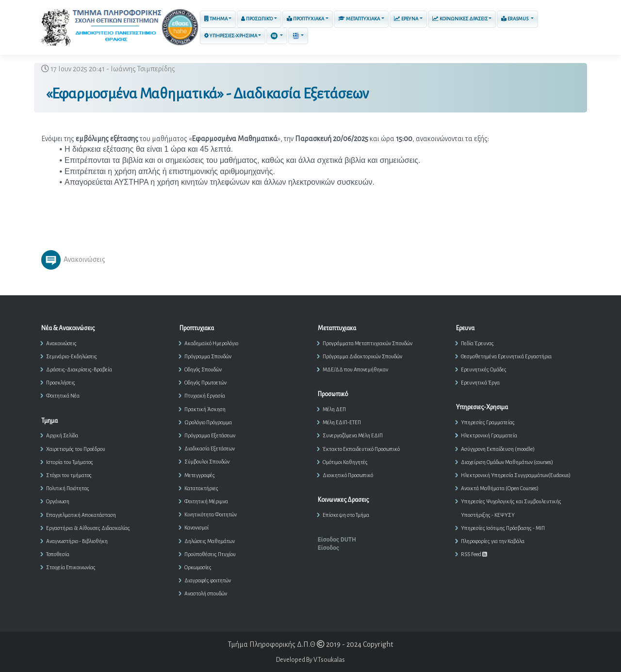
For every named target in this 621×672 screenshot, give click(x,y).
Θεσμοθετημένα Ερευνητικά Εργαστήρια (506, 356)
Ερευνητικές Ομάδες (484, 369)
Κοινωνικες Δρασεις (460, 19)
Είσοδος (328, 548)
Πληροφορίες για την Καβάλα (493, 541)
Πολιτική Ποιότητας (68, 488)
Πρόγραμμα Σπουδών (208, 356)
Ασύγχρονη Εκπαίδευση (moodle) (498, 449)
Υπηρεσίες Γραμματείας (488, 422)
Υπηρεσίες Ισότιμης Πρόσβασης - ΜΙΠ (503, 528)
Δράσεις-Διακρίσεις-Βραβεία (79, 369)
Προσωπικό (257, 19)
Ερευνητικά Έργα (480, 383)
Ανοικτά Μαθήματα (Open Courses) (500, 488)
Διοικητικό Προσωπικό (348, 475)
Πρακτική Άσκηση (205, 409)
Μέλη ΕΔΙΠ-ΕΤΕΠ (342, 422)
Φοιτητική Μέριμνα (206, 501)
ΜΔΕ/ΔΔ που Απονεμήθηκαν (355, 369)
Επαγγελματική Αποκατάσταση (81, 515)
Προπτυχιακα (305, 18)
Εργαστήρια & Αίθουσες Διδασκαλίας (88, 528)
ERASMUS (515, 18)
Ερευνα (406, 19)
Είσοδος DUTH (337, 540)
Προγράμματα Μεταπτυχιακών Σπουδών (368, 343)
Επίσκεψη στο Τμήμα (346, 515)
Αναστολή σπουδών (206, 593)
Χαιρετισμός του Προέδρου (76, 449)
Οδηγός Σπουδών (203, 369)
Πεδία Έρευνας (477, 343)
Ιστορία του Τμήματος (70, 462)
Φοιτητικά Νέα (63, 396)
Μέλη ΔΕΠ (334, 409)
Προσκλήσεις (61, 383)
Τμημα (216, 19)
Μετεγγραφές (200, 475)
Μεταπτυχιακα (359, 19)
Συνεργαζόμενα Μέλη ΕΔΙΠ (353, 435)
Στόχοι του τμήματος (69, 475)
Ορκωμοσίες (198, 567)
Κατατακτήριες (201, 488)
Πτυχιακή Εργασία (205, 396)
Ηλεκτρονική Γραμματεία (489, 435)
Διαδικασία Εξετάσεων (210, 448)
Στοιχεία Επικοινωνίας (71, 567)
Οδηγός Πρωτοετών (205, 383)
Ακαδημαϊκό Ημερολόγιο (211, 343)
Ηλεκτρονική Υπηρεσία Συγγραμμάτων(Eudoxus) (516, 475)
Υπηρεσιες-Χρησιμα (231, 36)
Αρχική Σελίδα (62, 435)
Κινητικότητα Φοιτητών (211, 514)
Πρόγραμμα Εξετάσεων (210, 435)
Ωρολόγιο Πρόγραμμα (208, 422)
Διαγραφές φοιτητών (208, 580)
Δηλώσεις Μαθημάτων (210, 541)
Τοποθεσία (58, 554)
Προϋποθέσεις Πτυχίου (210, 554)
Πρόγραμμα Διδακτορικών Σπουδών (362, 356)
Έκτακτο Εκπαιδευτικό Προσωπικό (361, 449)
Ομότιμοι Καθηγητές (345, 462)
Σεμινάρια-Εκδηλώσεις (72, 356)
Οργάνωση (58, 501)
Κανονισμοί (196, 528)
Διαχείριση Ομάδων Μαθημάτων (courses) (507, 462)
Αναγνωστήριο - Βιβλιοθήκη (77, 541)
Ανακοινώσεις (61, 343)
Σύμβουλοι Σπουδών (207, 462)
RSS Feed (474, 554)
